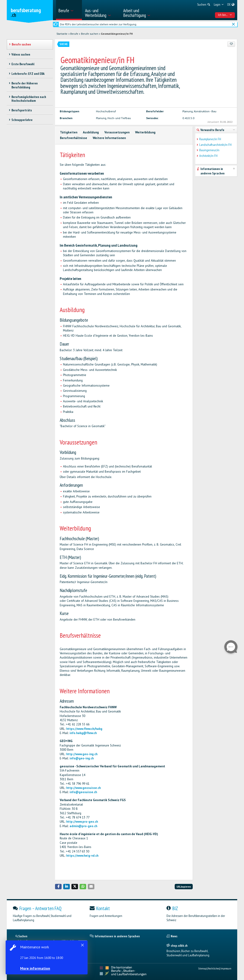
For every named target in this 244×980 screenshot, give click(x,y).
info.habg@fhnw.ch (83, 733)
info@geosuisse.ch (83, 792)
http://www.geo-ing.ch (82, 754)
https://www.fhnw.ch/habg (84, 729)
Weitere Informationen (109, 138)
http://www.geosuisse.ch (83, 788)
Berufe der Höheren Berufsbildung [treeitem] (25, 85)
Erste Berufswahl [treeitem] (23, 64)
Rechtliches (213, 968)
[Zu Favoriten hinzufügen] (231, 44)
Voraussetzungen (117, 132)
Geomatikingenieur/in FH (117, 34)
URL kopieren (184, 887)
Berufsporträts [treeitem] (22, 110)
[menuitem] (69, 10)
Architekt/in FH (208, 156)
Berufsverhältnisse (74, 138)
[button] (58, 887)
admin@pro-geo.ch (83, 826)
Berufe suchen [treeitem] (21, 44)
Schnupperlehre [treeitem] (22, 120)
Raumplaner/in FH (210, 139)
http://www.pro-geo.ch (82, 822)
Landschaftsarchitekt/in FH (215, 145)
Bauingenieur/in (209, 150)
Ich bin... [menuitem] (225, 15)
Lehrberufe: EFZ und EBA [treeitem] (28, 74)
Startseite (62, 34)
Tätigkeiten (69, 132)
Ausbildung (91, 132)
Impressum (226, 968)
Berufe (74, 34)
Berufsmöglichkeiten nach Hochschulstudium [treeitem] (29, 99)
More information (35, 968)
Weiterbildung (145, 132)
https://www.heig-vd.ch (82, 856)
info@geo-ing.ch (82, 758)
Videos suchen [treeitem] (21, 54)
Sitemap (202, 968)
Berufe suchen (90, 34)
